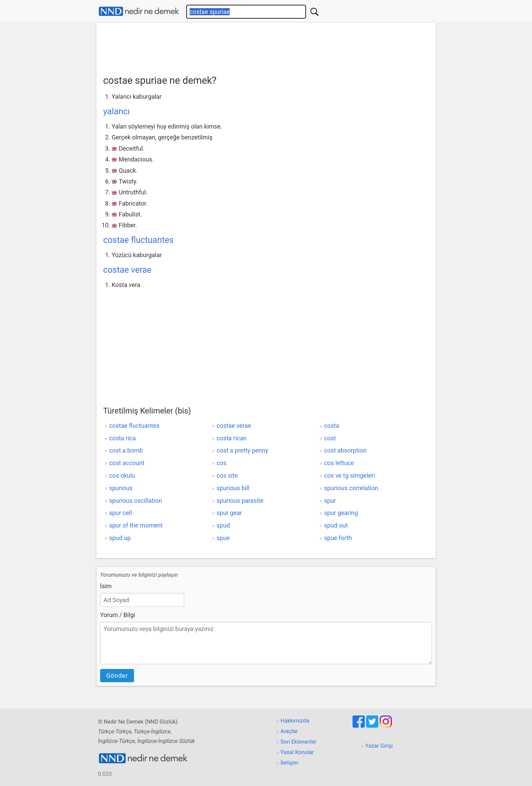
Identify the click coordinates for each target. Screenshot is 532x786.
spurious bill (233, 488)
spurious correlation (351, 488)
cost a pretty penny (242, 450)
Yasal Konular (297, 752)
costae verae (127, 270)
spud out (336, 525)
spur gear (229, 513)
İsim (106, 586)
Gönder (117, 676)
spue (223, 538)
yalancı (117, 111)
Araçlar (289, 731)
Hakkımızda (295, 721)
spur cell (120, 513)
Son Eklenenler (299, 742)
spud (223, 525)
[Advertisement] (266, 46)
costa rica (122, 438)
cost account (127, 463)
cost (330, 438)
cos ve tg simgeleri (349, 475)
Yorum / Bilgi (118, 615)
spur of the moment (136, 525)
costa (332, 426)
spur (330, 501)
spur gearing (341, 513)
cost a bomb (126, 450)
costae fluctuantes (138, 240)
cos (221, 463)
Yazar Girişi (379, 746)
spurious (121, 488)
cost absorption (345, 450)
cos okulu (122, 475)
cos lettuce (339, 463)
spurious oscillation (135, 501)
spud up (120, 538)
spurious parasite (240, 501)
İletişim (290, 763)
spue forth (338, 538)
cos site (227, 475)
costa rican (232, 438)
